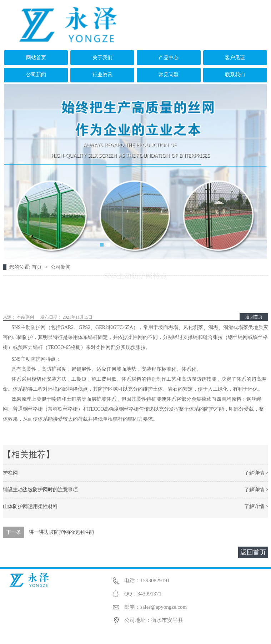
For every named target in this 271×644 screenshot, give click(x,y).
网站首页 (36, 58)
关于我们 (102, 58)
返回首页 (254, 317)
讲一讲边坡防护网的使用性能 (61, 532)
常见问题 (169, 75)
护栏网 (10, 473)
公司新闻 (36, 75)
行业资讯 (102, 75)
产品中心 (169, 58)
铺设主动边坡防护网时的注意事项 (40, 490)
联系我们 (235, 75)
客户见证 (235, 58)
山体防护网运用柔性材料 (30, 506)
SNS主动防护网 (29, 359)
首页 (37, 267)
